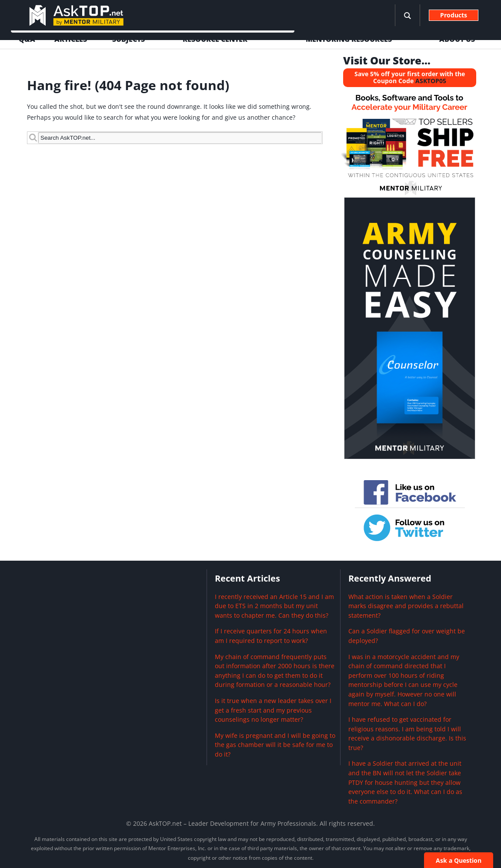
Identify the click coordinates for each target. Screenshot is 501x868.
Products (454, 15)
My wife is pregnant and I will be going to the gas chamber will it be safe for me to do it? (275, 745)
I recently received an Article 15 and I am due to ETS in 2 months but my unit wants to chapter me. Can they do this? (274, 606)
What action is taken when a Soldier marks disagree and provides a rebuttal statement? (406, 606)
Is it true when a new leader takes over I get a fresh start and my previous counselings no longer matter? (273, 710)
